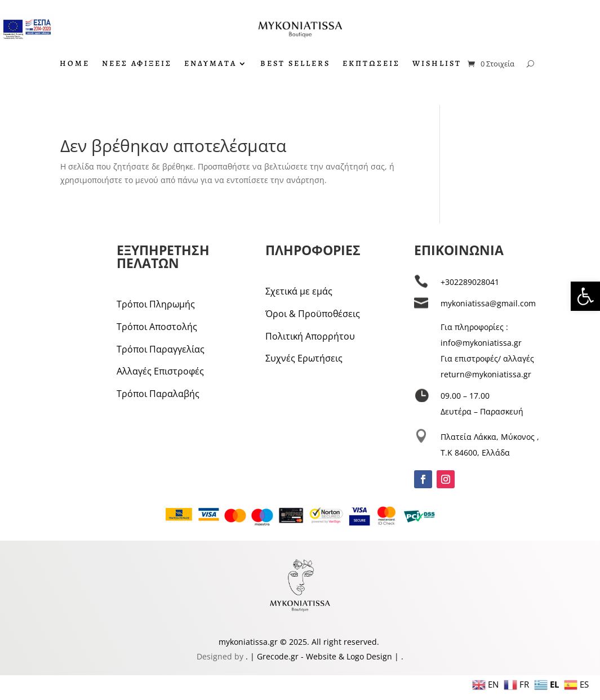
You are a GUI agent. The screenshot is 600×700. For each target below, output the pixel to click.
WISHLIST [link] (437, 64)
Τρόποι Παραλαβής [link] (158, 394)
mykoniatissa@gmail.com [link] (488, 303)
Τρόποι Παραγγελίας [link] (161, 349)
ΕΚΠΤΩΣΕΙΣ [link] (371, 64)
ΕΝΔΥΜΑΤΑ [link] (210, 64)
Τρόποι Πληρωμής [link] (156, 304)
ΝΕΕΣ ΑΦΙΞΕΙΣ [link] (137, 64)
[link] (585, 296)
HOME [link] (75, 64)
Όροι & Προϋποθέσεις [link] (313, 314)
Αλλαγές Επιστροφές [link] (160, 371)
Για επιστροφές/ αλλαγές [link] (487, 358)
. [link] (248, 656)
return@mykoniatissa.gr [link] (486, 374)
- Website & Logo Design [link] (345, 656)
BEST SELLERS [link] (295, 64)
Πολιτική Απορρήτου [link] (310, 336)
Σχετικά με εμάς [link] (299, 291)
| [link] (397, 656)
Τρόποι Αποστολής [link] (157, 327)
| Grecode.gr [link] (274, 656)
